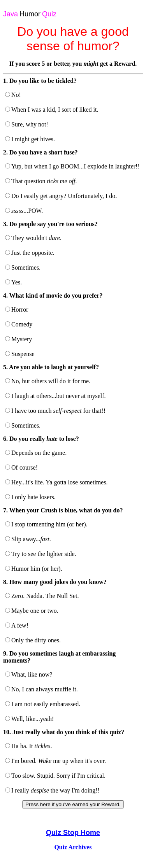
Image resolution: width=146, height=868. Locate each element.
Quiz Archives (73, 847)
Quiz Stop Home (73, 833)
